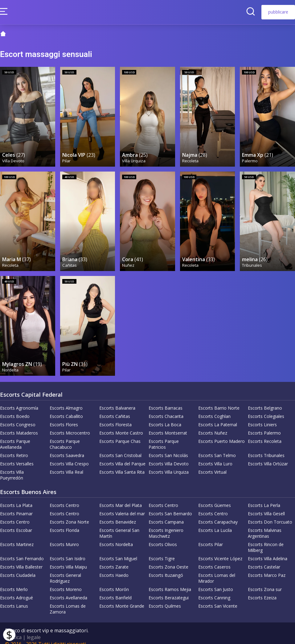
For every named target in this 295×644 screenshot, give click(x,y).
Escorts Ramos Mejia (170, 581)
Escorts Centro (64, 497)
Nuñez (129, 260)
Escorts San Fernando (22, 551)
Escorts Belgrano (265, 400)
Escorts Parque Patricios (164, 436)
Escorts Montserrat (168, 425)
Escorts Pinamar (16, 506)
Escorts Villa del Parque (122, 456)
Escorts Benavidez (118, 514)
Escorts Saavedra (67, 447)
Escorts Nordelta (116, 536)
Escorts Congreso (18, 417)
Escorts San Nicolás (168, 447)
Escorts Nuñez (213, 425)
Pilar (67, 158)
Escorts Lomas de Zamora (68, 601)
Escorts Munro (64, 536)
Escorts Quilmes (165, 598)
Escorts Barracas (166, 400)
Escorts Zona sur (265, 581)
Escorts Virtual (212, 464)
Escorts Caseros (214, 559)
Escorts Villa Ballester (21, 559)
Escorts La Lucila (215, 522)
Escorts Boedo (15, 408)
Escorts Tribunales (266, 447)
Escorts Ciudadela (18, 567)
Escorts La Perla (264, 497)
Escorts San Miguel (118, 551)
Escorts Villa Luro (215, 456)
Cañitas (70, 260)
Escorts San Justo (216, 581)
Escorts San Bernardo (170, 506)
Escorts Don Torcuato (270, 514)
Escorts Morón (114, 581)
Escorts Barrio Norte (219, 400)
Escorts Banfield (115, 590)
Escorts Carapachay (218, 514)
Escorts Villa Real (66, 464)
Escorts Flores (64, 417)
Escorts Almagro (66, 400)
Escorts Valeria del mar (122, 506)
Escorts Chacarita (166, 408)
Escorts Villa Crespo (69, 456)
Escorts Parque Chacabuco (65, 436)
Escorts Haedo (114, 567)
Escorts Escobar (16, 522)
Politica (13, 629)
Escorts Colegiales (266, 408)
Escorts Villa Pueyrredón (12, 467)
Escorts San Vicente (218, 598)
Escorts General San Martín (119, 525)
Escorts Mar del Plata (121, 497)
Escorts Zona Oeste (168, 559)
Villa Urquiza (134, 158)
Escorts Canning (214, 590)
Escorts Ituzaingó (166, 567)
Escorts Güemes (215, 497)
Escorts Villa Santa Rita (122, 464)
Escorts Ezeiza (262, 590)
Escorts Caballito (66, 408)
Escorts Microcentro (70, 425)
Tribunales (252, 260)
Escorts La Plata (16, 497)
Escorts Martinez (17, 536)
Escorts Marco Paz (267, 567)
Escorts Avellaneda (68, 590)
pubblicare (278, 12)
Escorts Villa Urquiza (169, 464)
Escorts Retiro (14, 447)
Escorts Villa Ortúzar (268, 456)
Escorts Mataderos (19, 425)
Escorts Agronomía (19, 400)
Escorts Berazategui (169, 590)
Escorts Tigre (162, 551)
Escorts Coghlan (214, 408)
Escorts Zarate (114, 559)
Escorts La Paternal (218, 417)
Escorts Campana (166, 514)
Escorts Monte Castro (121, 425)
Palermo (250, 158)
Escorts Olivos (163, 536)
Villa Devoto (14, 158)
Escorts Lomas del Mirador (217, 570)
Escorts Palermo (264, 425)
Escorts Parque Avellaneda (15, 436)
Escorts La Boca (165, 417)
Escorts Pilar (211, 536)
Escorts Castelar (264, 559)
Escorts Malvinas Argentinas (265, 525)
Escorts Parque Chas (120, 433)
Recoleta (191, 158)
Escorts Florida (64, 522)
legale (34, 629)
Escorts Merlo (14, 581)
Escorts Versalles (17, 456)
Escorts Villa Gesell (266, 506)
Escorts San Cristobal (120, 447)
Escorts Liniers (262, 417)
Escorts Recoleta (265, 433)
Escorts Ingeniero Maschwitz (166, 525)
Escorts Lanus (14, 598)
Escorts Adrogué (16, 590)
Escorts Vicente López (220, 551)
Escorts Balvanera (117, 400)
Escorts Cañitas (115, 408)
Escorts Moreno (66, 581)
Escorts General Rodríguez (65, 570)
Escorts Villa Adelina (268, 551)
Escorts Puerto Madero (221, 433)
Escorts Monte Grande (122, 598)
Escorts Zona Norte (69, 514)
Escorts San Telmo (217, 447)
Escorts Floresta (115, 417)
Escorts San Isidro (68, 551)
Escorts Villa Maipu (68, 559)
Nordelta (11, 362)
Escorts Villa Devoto (169, 456)
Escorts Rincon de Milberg (266, 539)
